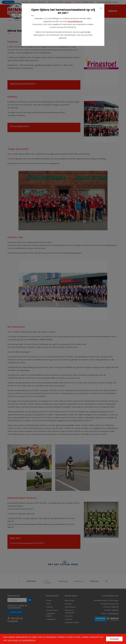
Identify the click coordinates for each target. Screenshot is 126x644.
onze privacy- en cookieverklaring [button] (21, 640)
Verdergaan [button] (114, 639)
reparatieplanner (75, 21)
